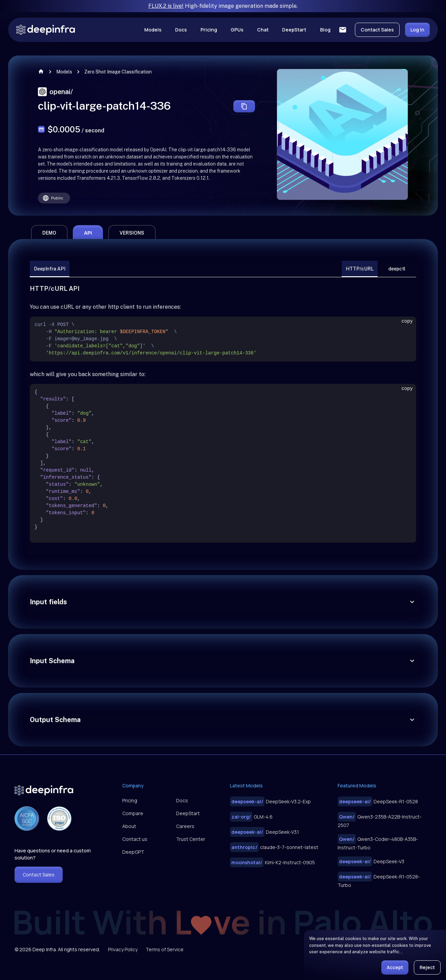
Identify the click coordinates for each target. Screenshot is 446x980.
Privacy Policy (123, 949)
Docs (181, 30)
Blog (325, 30)
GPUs (237, 30)
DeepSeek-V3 (371, 861)
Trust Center (191, 839)
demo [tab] (49, 233)
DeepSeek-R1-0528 (378, 801)
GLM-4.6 (251, 817)
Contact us (135, 839)
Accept (395, 967)
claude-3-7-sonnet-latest (274, 847)
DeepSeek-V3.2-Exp (270, 801)
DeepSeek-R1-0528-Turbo (379, 880)
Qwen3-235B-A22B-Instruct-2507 (380, 820)
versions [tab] (132, 233)
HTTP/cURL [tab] (360, 269)
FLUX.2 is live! (166, 6)
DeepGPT (133, 852)
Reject (427, 967)
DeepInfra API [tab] (50, 269)
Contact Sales (377, 30)
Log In (417, 30)
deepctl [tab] (397, 269)
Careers (185, 826)
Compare (133, 813)
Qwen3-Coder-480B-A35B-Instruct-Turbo (378, 842)
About (129, 826)
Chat (263, 30)
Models (153, 30)
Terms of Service (165, 949)
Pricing (209, 30)
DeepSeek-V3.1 (264, 832)
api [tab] (88, 233)
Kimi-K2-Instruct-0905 (272, 862)
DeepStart (294, 30)
